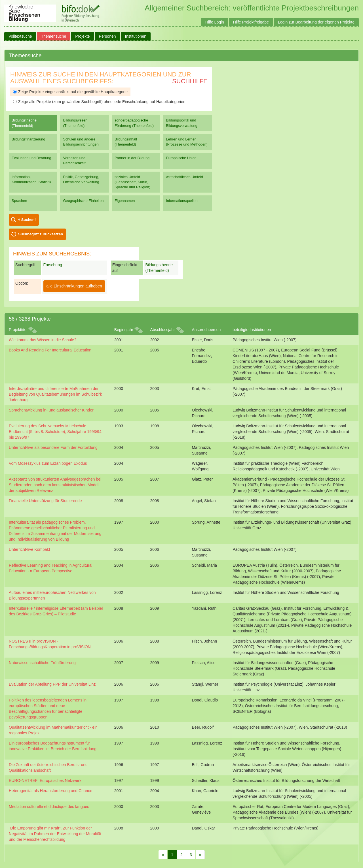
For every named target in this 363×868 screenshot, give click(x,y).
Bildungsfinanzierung (28, 139)
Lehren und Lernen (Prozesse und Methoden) (187, 142)
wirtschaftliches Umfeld (184, 177)
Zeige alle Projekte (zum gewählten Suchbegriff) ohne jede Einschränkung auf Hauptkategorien (99, 102)
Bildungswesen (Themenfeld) (75, 123)
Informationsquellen (182, 201)
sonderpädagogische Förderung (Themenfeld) (134, 123)
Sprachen (19, 201)
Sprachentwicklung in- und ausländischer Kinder (51, 410)
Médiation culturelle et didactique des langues (49, 807)
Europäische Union (181, 158)
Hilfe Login (215, 22)
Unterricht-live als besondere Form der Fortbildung (53, 447)
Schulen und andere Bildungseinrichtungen (81, 142)
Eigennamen (125, 201)
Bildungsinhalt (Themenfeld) (126, 142)
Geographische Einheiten (83, 201)
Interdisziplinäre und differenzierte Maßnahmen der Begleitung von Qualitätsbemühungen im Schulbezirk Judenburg (55, 394)
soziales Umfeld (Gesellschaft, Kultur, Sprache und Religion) (132, 182)
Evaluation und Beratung (31, 158)
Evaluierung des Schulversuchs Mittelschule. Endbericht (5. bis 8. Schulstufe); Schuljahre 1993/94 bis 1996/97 (55, 432)
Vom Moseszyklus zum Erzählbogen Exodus (48, 463)
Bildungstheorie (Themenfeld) (24, 123)
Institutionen (136, 36)
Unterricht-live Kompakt (29, 549)
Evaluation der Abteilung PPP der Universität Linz (52, 684)
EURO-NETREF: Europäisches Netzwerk (45, 780)
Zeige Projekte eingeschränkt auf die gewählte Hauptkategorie (70, 92)
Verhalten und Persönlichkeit (74, 160)
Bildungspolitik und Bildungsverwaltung (181, 123)
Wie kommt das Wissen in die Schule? (43, 340)
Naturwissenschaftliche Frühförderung (42, 663)
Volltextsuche (20, 36)
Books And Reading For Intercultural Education (50, 350)
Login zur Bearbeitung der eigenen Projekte (316, 22)
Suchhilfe (190, 81)
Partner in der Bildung (132, 158)
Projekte (82, 36)
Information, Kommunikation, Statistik (31, 179)
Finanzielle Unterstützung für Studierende (45, 501)
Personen (107, 36)
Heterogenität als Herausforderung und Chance (50, 791)
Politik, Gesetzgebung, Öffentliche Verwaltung (81, 179)
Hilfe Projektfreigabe (251, 22)
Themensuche (54, 36)
